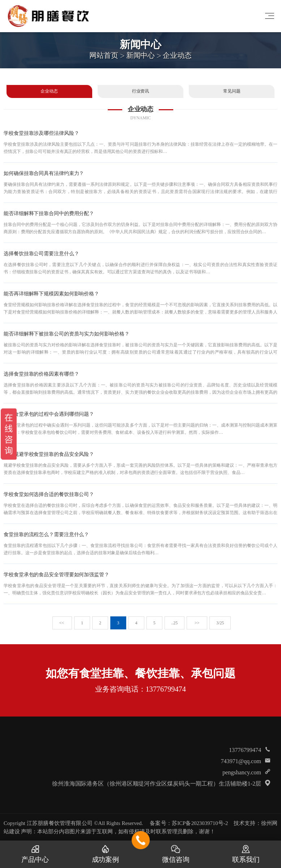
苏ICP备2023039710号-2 (200, 823)
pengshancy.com (242, 772)
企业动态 (177, 55)
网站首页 (104, 55)
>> (197, 623)
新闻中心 (141, 55)
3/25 (220, 623)
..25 (175, 623)
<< (62, 623)
